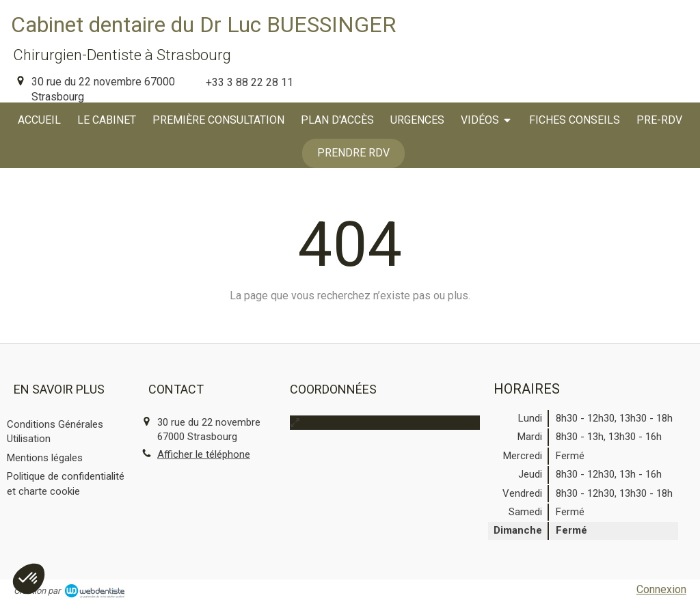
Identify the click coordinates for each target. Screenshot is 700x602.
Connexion (661, 589)
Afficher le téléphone (204, 454)
